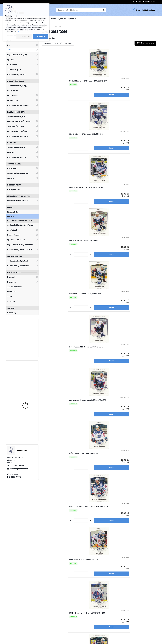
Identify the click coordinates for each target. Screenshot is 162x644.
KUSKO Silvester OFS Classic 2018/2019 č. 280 (113, 198)
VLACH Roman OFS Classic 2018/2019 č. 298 (141, 429)
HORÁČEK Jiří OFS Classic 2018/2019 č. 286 (54, 313)
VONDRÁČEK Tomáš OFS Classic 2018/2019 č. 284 (111, 255)
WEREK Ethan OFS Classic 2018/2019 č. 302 (111, 487)
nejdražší (58, 43)
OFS (50, 26)
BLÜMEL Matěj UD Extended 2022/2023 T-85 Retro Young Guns (28, 396)
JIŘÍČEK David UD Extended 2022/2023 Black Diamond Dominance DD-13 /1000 (28, 424)
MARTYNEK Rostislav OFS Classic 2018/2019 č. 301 (82, 487)
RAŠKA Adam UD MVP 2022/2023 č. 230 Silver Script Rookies (28, 372)
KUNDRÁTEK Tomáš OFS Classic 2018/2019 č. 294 (140, 371)
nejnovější (69, 43)
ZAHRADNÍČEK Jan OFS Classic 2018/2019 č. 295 (54, 429)
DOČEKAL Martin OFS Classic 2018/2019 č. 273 (141, 82)
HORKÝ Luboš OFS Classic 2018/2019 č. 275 (83, 140)
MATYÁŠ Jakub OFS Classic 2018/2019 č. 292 (84, 371)
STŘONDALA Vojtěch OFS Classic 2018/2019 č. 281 (140, 198)
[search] (104, 10)
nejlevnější (47, 43)
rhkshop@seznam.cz (19, 469)
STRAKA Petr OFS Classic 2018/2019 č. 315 (140, 602)
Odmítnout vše (24, 37)
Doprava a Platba (50, 19)
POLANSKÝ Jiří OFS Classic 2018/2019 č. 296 (83, 429)
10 (113, 629)
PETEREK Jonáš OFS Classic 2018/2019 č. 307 (83, 544)
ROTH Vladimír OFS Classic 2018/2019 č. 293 (112, 371)
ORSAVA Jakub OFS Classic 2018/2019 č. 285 (141, 255)
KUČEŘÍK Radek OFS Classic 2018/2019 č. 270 (84, 82)
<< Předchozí (72, 630)
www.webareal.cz (89, 642)
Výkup (60, 19)
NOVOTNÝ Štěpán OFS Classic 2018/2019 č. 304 (142, 487)
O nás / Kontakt (70, 19)
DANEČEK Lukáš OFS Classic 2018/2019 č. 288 (112, 313)
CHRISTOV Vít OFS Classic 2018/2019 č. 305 (54, 544)
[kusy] (48, 99)
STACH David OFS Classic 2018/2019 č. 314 (112, 602)
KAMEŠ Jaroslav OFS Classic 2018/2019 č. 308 (113, 544)
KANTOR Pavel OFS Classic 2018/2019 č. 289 (140, 313)
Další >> (129, 630)
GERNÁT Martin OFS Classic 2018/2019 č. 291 (55, 371)
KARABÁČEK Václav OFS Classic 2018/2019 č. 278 (54, 198)
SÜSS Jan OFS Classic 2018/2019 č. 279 (81, 198)
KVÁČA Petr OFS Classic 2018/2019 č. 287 (82, 313)
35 (124, 629)
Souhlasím (40, 37)
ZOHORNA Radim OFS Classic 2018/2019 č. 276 (113, 140)
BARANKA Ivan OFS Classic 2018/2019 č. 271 (112, 82)
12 (120, 629)
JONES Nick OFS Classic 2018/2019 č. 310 (54, 602)
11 (116, 629)
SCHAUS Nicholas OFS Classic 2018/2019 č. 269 (54, 82)
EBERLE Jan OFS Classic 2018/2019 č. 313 (82, 602)
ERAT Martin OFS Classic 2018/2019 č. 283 (82, 255)
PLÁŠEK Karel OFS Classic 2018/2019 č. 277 (140, 140)
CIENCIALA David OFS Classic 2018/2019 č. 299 (56, 487)
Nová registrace (151, 2)
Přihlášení (138, 2)
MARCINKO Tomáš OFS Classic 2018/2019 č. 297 (111, 429)
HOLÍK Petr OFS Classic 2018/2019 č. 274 (53, 140)
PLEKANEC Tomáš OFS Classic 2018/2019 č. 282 (56, 255)
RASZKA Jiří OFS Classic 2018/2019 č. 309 (139, 544)
